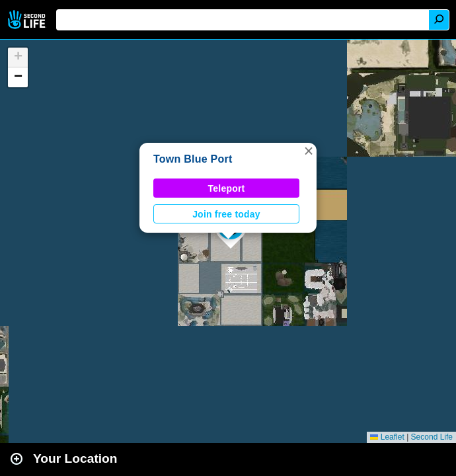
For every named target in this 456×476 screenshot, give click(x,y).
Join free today (226, 214)
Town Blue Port (193, 159)
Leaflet (387, 437)
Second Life (28, 20)
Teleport (227, 188)
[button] (309, 151)
